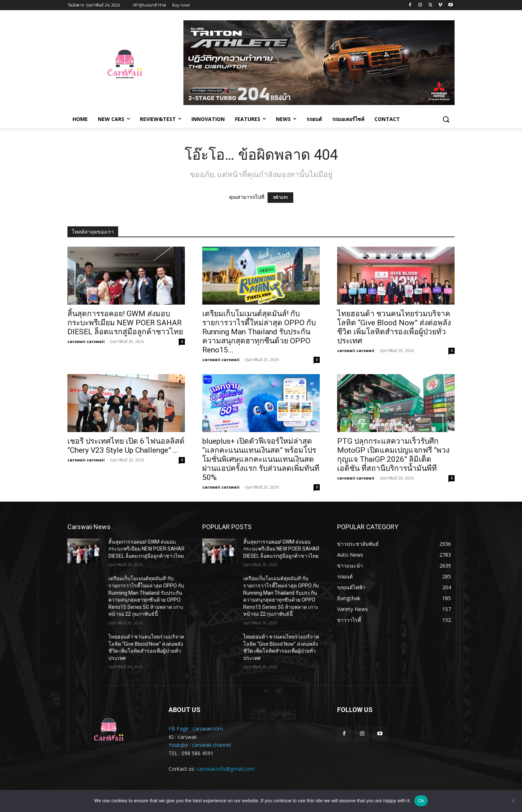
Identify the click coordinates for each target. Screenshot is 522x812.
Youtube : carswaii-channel (200, 745)
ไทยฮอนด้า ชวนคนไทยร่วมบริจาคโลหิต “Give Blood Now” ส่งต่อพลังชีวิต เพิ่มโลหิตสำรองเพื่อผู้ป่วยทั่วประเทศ (394, 327)
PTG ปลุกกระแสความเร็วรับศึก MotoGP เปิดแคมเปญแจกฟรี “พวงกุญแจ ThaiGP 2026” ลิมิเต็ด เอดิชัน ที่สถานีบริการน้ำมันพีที (393, 455)
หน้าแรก (280, 198)
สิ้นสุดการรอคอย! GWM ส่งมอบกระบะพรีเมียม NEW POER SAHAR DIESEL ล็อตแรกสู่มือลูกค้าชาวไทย (125, 323)
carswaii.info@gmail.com (225, 769)
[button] (446, 119)
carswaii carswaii (86, 341)
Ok (421, 801)
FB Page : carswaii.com (196, 729)
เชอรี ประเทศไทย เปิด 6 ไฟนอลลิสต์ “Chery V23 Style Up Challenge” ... (126, 446)
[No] (513, 801)
